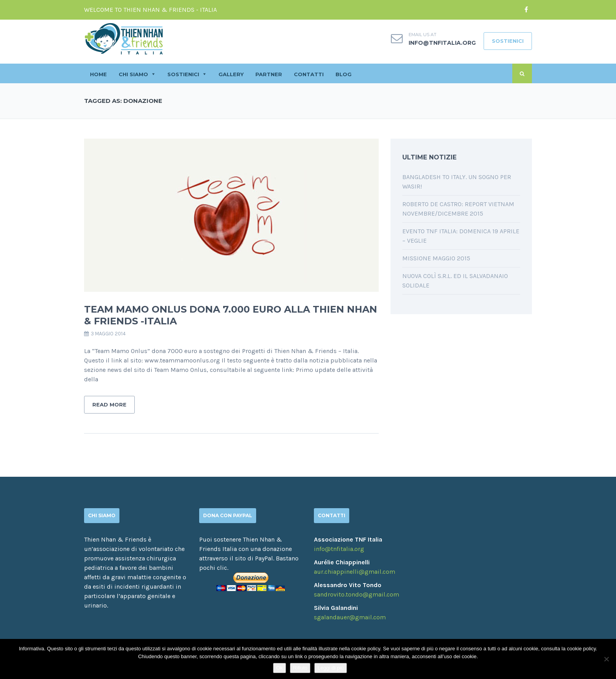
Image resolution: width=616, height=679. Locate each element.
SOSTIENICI (508, 41)
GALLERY (231, 74)
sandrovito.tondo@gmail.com (357, 594)
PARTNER (269, 74)
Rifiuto (300, 668)
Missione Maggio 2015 (436, 258)
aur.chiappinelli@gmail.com (355, 572)
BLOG (344, 74)
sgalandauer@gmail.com (350, 617)
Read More (109, 404)
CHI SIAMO (133, 74)
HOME (98, 74)
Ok (280, 668)
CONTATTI (309, 74)
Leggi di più (331, 668)
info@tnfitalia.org (442, 43)
